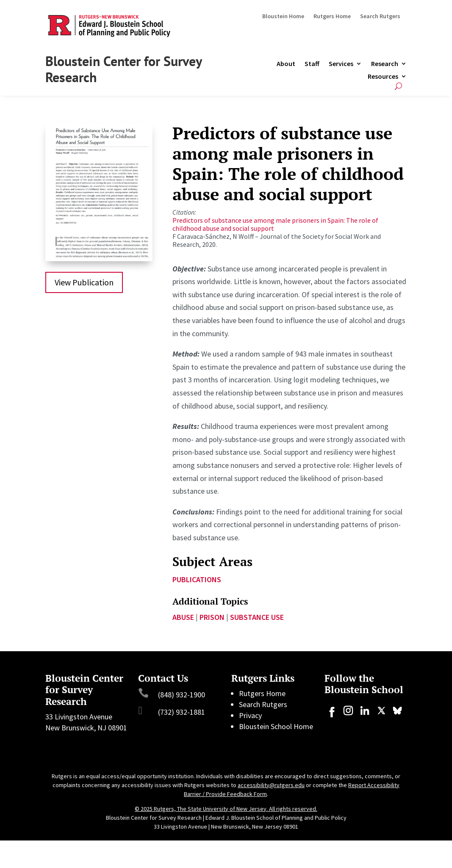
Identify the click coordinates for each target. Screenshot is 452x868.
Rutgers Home (332, 17)
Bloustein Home (283, 17)
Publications (197, 579)
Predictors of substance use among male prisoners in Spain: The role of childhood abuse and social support (275, 224)
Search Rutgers (380, 17)
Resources (383, 77)
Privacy (250, 715)
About (286, 64)
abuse (183, 617)
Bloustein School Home (276, 726)
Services (341, 64)
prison (212, 617)
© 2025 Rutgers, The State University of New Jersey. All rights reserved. (226, 809)
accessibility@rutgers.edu (271, 785)
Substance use (257, 617)
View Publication (84, 282)
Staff (312, 64)
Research (385, 64)
